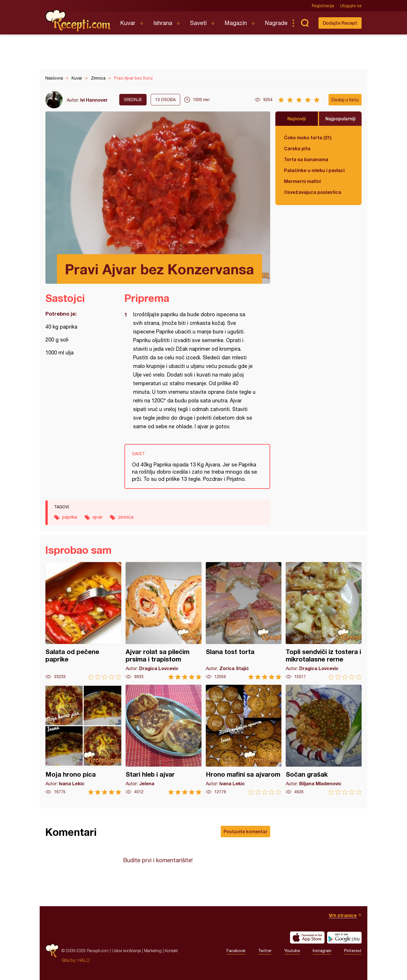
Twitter (265, 951)
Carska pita (297, 148)
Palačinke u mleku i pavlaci (314, 170)
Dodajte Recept (340, 23)
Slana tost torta (244, 621)
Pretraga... (305, 23)
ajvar (97, 517)
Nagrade (276, 23)
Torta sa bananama (306, 159)
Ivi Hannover (94, 100)
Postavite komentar (245, 831)
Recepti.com (78, 21)
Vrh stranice (343, 915)
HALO (83, 960)
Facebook (236, 951)
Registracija (323, 6)
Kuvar (128, 23)
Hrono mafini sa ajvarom (244, 740)
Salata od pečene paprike (83, 621)
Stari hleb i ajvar (164, 740)
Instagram (322, 951)
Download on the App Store (307, 937)
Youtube (292, 951)
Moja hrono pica (83, 740)
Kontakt (171, 951)
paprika (70, 517)
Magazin (236, 23)
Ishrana (163, 23)
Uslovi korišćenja (126, 951)
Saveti (198, 23)
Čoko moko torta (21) (308, 137)
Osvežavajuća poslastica (313, 192)
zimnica (126, 517)
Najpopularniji (340, 118)
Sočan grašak (324, 740)
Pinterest (353, 951)
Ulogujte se (351, 6)
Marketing (153, 951)
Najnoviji (297, 118)
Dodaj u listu (345, 100)
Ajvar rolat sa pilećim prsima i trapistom (164, 621)
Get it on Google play (344, 937)
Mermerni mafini (302, 181)
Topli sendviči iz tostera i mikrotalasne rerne (324, 621)
